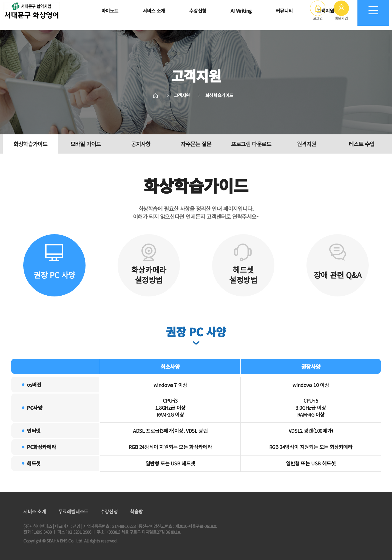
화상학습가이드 (30, 144)
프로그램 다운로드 (251, 144)
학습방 (136, 511)
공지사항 (141, 144)
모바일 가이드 (86, 144)
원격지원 (306, 144)
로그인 (318, 15)
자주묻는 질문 (196, 144)
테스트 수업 (362, 144)
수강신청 (109, 511)
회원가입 (341, 15)
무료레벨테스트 (73, 511)
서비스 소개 (35, 511)
